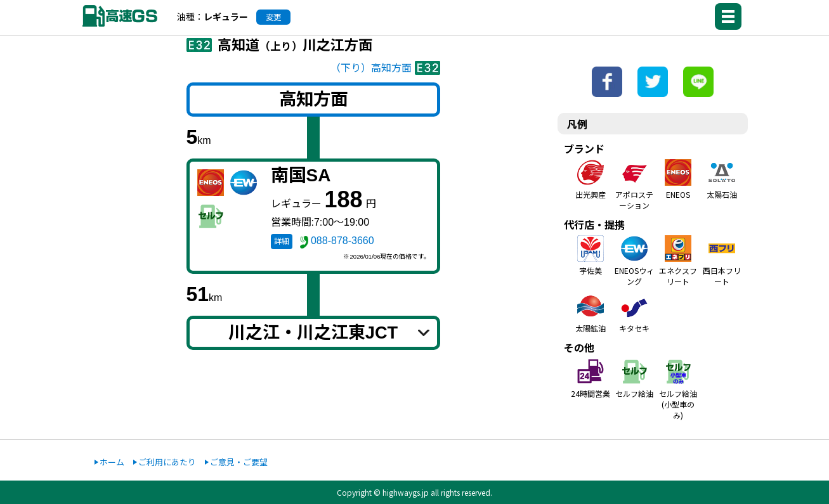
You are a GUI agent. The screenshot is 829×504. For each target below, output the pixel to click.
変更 (273, 17)
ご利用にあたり (167, 462)
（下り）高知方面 (371, 68)
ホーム (112, 462)
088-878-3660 (343, 241)
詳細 (282, 242)
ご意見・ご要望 (239, 462)
